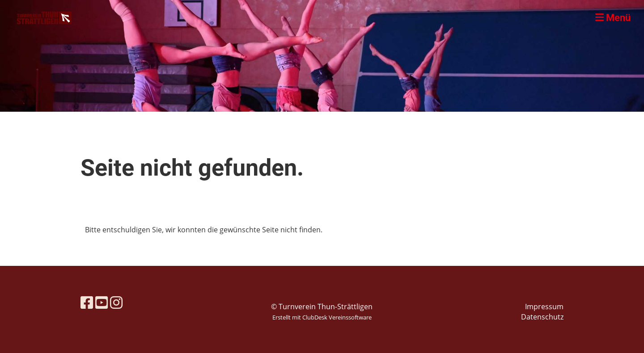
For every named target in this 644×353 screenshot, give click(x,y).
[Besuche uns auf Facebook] (87, 302)
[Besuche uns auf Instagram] (116, 302)
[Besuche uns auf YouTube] (102, 302)
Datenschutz (542, 317)
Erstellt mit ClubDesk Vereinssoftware (322, 317)
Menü (613, 18)
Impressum (544, 307)
